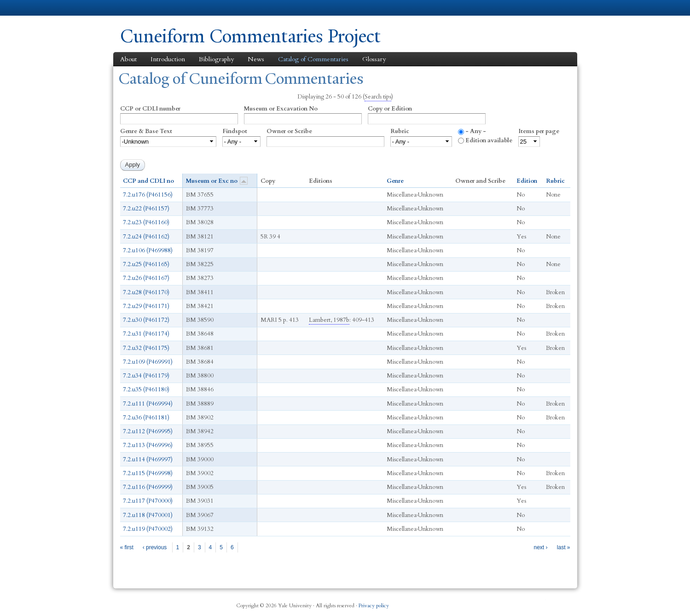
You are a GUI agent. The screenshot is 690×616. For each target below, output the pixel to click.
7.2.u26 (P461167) (146, 278)
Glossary (374, 59)
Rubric (400, 131)
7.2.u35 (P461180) (146, 389)
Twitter (496, 602)
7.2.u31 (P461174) (146, 334)
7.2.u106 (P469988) (148, 250)
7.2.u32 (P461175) (146, 348)
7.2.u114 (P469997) (148, 459)
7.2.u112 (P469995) (148, 431)
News (256, 59)
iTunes (518, 602)
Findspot (235, 131)
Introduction (168, 59)
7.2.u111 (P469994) (148, 404)
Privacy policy (374, 606)
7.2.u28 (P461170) (146, 292)
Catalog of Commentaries (313, 59)
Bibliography (216, 59)
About (128, 59)
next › (540, 547)
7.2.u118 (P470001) (148, 515)
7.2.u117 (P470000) (148, 501)
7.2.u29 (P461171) (146, 306)
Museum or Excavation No (281, 109)
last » (564, 547)
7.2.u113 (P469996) (148, 445)
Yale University (146, 8)
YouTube (540, 602)
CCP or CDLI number (150, 109)
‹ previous (155, 547)
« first (127, 547)
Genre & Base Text (146, 131)
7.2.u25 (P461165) (146, 264)
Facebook (474, 602)
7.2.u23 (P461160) (146, 222)
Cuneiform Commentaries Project (250, 36)
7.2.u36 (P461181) (146, 418)
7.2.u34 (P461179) (146, 376)
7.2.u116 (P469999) (148, 487)
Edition (527, 181)
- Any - (476, 131)
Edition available (489, 140)
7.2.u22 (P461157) (146, 209)
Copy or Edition (390, 109)
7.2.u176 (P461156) (148, 195)
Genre (395, 181)
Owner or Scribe (289, 131)
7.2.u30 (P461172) (146, 320)
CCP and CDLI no (148, 181)
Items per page (539, 131)
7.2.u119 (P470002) (148, 529)
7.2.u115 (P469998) (148, 473)
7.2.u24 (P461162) (146, 237)
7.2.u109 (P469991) (148, 362)
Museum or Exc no (217, 181)
